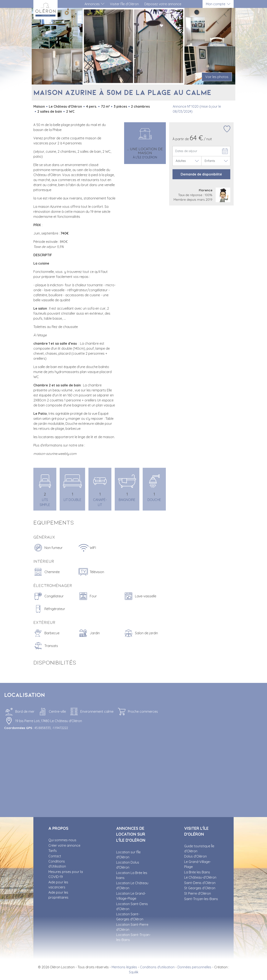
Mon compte (216, 4)
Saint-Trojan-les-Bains (201, 899)
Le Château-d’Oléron (200, 877)
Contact (55, 856)
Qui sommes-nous (62, 840)
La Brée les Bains (197, 872)
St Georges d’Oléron (200, 888)
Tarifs (53, 851)
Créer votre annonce (64, 845)
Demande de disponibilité (201, 174)
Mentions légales (124, 967)
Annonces (92, 4)
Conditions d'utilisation (157, 967)
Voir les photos (217, 77)
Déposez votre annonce (163, 4)
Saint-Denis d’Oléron (200, 883)
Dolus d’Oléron (195, 856)
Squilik (134, 972)
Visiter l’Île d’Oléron (124, 4)
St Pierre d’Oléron (198, 893)
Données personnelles (194, 967)
